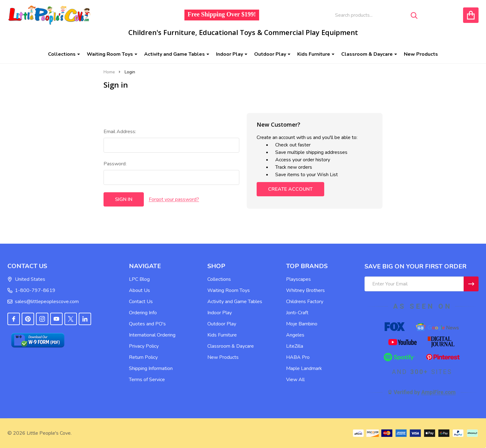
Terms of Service (147, 380)
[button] (65, 340)
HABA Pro (298, 357)
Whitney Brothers (305, 290)
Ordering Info (143, 313)
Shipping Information (151, 368)
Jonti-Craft (297, 313)
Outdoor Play (270, 54)
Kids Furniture (314, 54)
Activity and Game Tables (175, 54)
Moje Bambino (302, 324)
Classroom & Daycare (367, 54)
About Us (139, 290)
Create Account (290, 189)
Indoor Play (230, 54)
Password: (115, 164)
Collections (62, 54)
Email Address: (120, 132)
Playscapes (298, 279)
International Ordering (152, 335)
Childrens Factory (305, 302)
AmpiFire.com (438, 392)
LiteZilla (295, 346)
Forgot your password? (174, 199)
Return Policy (143, 357)
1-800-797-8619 (31, 290)
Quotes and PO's (147, 324)
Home (109, 72)
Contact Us (141, 302)
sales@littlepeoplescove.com (43, 302)
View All (295, 380)
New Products (421, 54)
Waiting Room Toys (110, 54)
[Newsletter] (471, 284)
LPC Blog (139, 279)
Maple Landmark (304, 368)
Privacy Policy (144, 346)
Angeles (295, 335)
